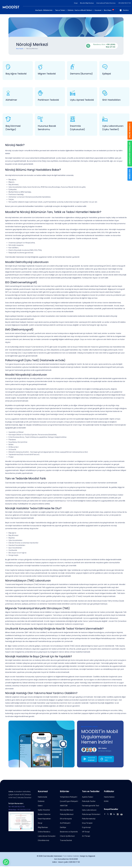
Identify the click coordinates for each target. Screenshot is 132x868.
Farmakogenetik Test (91, 806)
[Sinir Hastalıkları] (105, 93)
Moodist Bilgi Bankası (87, 3)
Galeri (40, 806)
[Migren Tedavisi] (40, 67)
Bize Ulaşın (108, 10)
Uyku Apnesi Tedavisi (82, 100)
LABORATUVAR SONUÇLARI (130, 154)
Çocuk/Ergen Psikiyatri (69, 801)
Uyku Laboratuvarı (89, 810)
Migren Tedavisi (47, 74)
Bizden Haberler (44, 814)
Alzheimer (11, 100)
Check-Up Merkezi (67, 836)
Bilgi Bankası (43, 827)
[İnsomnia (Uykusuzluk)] (73, 119)
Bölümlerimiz (48, 10)
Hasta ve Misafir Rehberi (83, 10)
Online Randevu (44, 832)
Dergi (76, 3)
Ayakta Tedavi (88, 797)
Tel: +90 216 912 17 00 (17, 807)
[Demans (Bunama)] (73, 67)
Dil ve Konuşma (66, 819)
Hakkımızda (42, 797)
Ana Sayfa (39, 10)
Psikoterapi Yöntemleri (91, 814)
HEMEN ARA (130, 174)
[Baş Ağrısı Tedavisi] (8, 67)
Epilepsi (107, 74)
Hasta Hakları (109, 797)
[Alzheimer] (8, 93)
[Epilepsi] (105, 67)
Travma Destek (66, 840)
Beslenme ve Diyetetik (69, 832)
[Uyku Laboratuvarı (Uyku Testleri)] (105, 119)
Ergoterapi (86, 827)
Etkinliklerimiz (44, 840)
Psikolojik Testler (89, 801)
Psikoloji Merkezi (67, 814)
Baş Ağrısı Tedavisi (16, 74)
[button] (6, 862)
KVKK (106, 801)
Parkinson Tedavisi (48, 100)
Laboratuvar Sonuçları (47, 836)
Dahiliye (63, 827)
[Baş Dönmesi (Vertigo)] (8, 119)
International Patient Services (106, 3)
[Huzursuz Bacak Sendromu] (40, 119)
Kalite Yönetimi (44, 810)
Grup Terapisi (87, 823)
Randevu (124, 10)
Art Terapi (86, 836)
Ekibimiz (71, 10)
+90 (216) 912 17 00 (124, 3)
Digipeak (92, 856)
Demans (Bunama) (81, 74)
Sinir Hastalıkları (111, 100)
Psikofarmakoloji (89, 819)
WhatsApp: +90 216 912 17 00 (19, 810)
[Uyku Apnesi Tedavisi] (73, 93)
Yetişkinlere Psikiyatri (69, 797)
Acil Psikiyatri (65, 823)
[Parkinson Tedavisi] (40, 93)
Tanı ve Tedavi (60, 10)
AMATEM (64, 806)
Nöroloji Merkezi (67, 810)
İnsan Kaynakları (44, 819)
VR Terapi (86, 832)
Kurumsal (98, 10)
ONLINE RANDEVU (130, 131)
